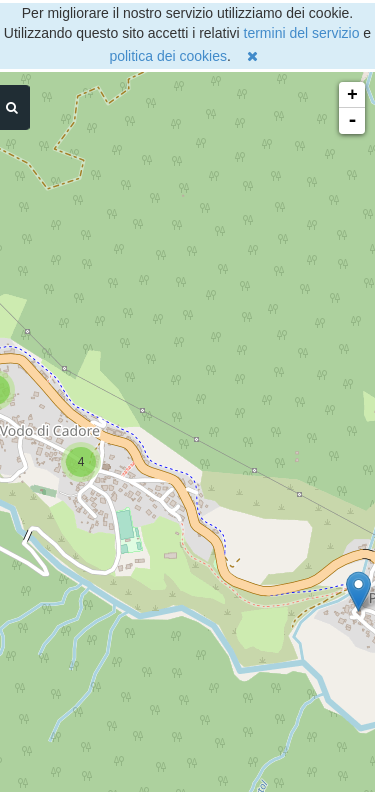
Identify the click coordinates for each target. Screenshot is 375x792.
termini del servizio (302, 33)
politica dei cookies (168, 56)
